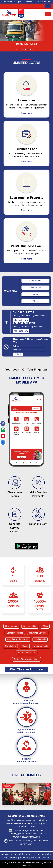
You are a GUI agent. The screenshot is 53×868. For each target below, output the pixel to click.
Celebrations (35, 287)
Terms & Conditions (40, 857)
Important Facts (41, 646)
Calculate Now (21, 320)
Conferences (35, 281)
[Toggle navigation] (48, 6)
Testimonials (40, 639)
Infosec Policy (44, 854)
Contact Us (29, 854)
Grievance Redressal (11, 854)
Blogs (35, 301)
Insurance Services (38, 633)
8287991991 (45, 2)
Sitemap (24, 857)
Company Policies (15, 633)
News (35, 294)
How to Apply (11, 626)
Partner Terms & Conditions (27, 659)
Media (25, 646)
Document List (30, 626)
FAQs (45, 626)
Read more (27, 113)
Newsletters (10, 646)
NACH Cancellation (27, 653)
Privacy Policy (11, 857)
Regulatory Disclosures (18, 639)
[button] (17, 49)
